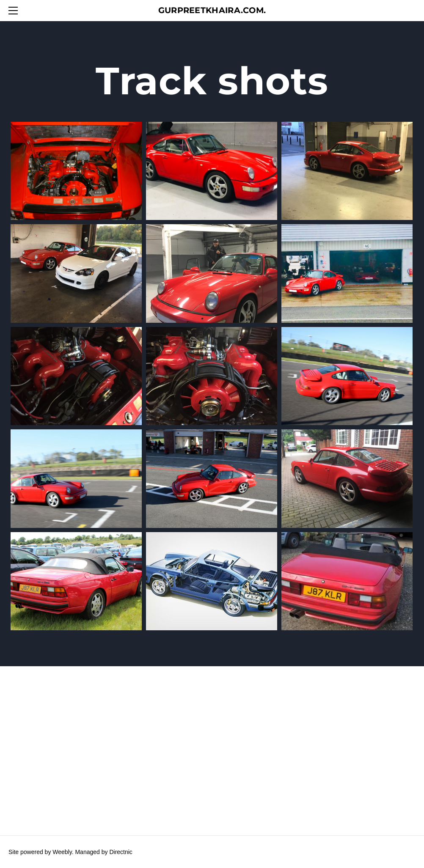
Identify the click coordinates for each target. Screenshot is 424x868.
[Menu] (15, 11)
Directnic (121, 852)
